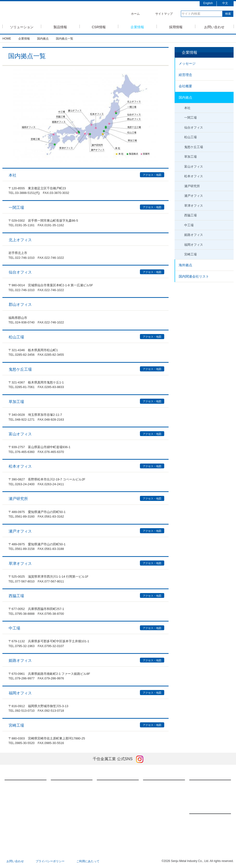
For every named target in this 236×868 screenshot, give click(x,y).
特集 (105, 835)
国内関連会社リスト (194, 276)
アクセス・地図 (152, 175)
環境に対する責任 (113, 808)
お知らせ (200, 834)
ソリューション (22, 27)
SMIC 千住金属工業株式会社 (45, 13)
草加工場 (190, 157)
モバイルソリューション (26, 793)
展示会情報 (202, 827)
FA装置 (61, 793)
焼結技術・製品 (66, 800)
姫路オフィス (194, 235)
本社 (187, 108)
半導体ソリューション (24, 786)
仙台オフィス (194, 127)
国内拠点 (185, 97)
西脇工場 (190, 215)
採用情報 (176, 27)
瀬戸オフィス (194, 196)
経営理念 (185, 75)
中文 (225, 3)
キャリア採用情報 (206, 793)
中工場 (189, 225)
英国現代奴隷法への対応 (118, 827)
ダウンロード (65, 815)
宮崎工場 (190, 254)
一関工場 (190, 118)
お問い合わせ (214, 27)
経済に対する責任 (113, 793)
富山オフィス (194, 167)
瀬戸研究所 (192, 186)
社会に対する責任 (113, 800)
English (208, 3)
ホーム (135, 14)
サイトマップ (164, 14)
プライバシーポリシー (50, 861)
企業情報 (137, 27)
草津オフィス (194, 206)
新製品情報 (202, 819)
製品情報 (60, 27)
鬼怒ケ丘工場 (194, 147)
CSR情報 (99, 27)
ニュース (201, 808)
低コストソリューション (26, 808)
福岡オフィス (194, 245)
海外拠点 (185, 265)
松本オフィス (194, 176)
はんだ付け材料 (66, 786)
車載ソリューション (23, 800)
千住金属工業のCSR (115, 786)
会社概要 (185, 86)
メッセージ (187, 63)
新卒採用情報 (203, 786)
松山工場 (190, 137)
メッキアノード (66, 808)
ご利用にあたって (88, 861)
